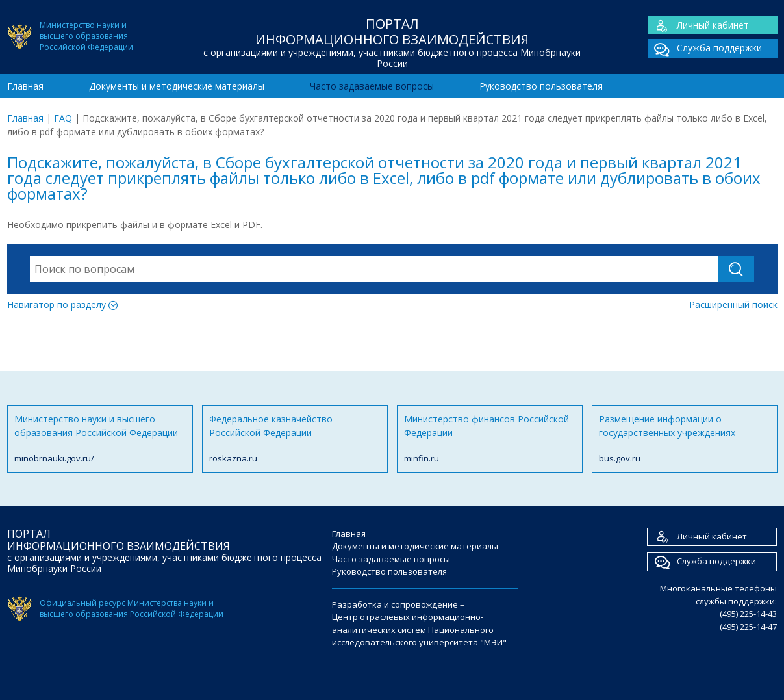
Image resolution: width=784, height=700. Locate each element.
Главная (25, 86)
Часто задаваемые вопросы (372, 86)
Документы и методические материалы (177, 86)
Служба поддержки (705, 48)
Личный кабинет (698, 26)
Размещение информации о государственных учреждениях (685, 439)
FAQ (63, 118)
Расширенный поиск (733, 305)
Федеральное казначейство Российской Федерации (295, 439)
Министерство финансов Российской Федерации (490, 439)
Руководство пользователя (541, 86)
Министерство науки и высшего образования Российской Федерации (100, 439)
